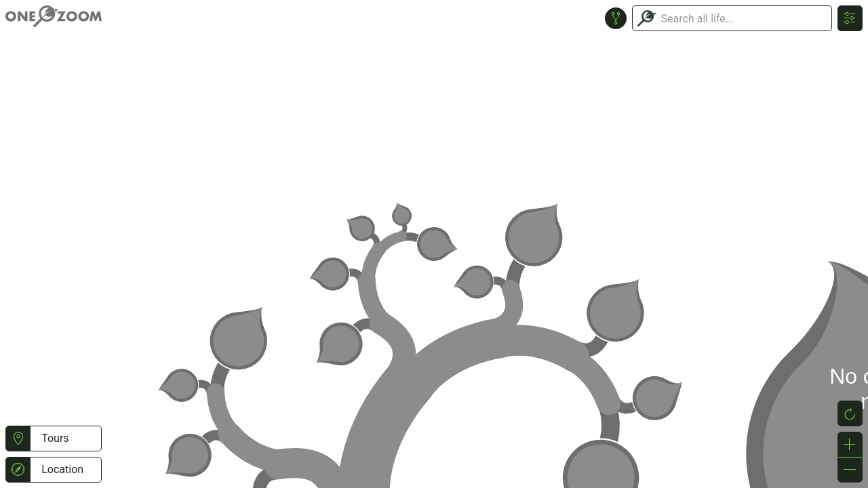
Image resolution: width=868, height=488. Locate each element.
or (434, 244)
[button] (18, 439)
